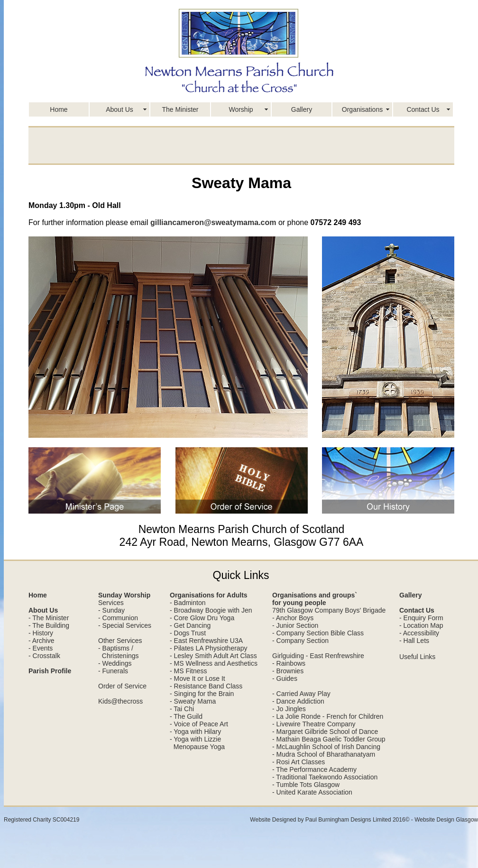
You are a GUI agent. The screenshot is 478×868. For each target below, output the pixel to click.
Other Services (120, 641)
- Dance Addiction (298, 701)
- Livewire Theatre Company (314, 724)
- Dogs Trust (188, 633)
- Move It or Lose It (198, 678)
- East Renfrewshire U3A (206, 641)
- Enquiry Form (421, 618)
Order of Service (122, 686)
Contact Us (423, 109)
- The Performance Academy (314, 769)
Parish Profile (50, 671)
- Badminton (188, 603)
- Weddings (115, 663)
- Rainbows (289, 663)
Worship (241, 109)
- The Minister (49, 618)
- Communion (118, 618)
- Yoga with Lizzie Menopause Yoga (197, 743)
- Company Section (300, 641)
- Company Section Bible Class (318, 633)
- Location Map (421, 625)
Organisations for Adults (209, 595)
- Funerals (113, 671)
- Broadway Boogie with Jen (211, 610)
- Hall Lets (414, 641)
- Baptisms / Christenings (119, 652)
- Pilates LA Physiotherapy (208, 648)
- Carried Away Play (301, 694)
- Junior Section (295, 625)
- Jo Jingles (289, 709)
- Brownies (288, 671)
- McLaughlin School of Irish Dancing (326, 747)
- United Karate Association (312, 792)
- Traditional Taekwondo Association (325, 777)
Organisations (362, 109)
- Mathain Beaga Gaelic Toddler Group (329, 739)
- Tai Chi (182, 709)
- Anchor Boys (293, 618)
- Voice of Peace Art (199, 724)
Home (59, 109)
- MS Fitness (188, 671)
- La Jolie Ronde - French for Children (328, 716)
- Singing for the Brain (202, 694)
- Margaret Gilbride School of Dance (325, 732)
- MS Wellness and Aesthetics (214, 663)
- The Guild (186, 716)
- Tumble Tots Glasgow (306, 785)
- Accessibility (419, 633)
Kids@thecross (120, 701)
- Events (41, 648)
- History (41, 633)
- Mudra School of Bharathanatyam (324, 754)
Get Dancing (193, 625)
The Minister (180, 109)
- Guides (285, 678)
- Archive (41, 641)
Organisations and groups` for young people (315, 599)
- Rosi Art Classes (299, 762)
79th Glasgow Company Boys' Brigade (329, 610)
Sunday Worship (124, 595)
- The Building (49, 625)
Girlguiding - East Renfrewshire (318, 656)
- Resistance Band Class (206, 686)
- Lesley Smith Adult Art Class (213, 656)
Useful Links (417, 657)
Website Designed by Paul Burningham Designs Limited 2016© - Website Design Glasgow (364, 820)
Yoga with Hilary (197, 732)
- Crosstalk (44, 656)
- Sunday (111, 610)
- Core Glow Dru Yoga (202, 618)
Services (111, 603)
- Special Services (125, 625)
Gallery (302, 109)
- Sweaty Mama (193, 701)
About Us (119, 109)
